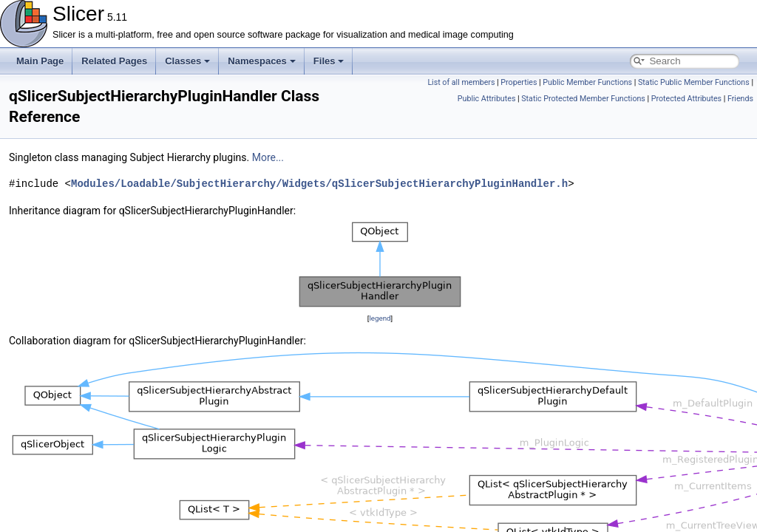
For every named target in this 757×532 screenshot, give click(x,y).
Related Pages (114, 61)
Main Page (40, 61)
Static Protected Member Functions (583, 99)
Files (329, 61)
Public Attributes (487, 99)
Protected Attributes (686, 99)
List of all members (461, 82)
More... (268, 157)
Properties (519, 82)
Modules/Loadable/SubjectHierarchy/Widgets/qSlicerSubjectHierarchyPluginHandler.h (319, 184)
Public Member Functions (587, 82)
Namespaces (262, 61)
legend (380, 318)
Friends (740, 99)
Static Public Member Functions (694, 82)
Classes (187, 61)
